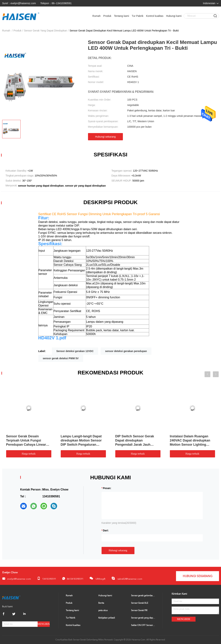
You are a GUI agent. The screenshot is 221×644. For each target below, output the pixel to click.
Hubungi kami (174, 16)
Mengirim (44, 624)
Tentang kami (122, 16)
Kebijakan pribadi (107, 618)
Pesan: (107, 488)
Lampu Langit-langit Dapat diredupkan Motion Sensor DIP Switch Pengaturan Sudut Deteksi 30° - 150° (81, 441)
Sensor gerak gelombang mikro (143, 596)
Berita (101, 603)
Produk (107, 16)
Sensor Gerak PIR (139, 611)
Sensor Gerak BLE (140, 603)
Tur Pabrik (138, 16)
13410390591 (47, 578)
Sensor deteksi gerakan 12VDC (75, 351)
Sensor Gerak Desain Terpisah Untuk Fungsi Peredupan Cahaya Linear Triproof (26, 441)
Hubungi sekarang (106, 137)
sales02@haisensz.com (127, 578)
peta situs (103, 611)
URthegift (97, 578)
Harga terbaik (29, 454)
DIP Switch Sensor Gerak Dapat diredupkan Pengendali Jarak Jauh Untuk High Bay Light (135, 441)
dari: (106, 530)
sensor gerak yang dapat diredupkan (46, 31)
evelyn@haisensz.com (23, 3)
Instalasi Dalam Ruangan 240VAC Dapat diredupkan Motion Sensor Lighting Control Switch (190, 441)
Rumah (96, 16)
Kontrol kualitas (155, 16)
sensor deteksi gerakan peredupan (126, 351)
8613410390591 (73, 579)
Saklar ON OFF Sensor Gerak (143, 625)
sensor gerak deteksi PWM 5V (61, 358)
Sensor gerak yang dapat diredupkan (143, 618)
